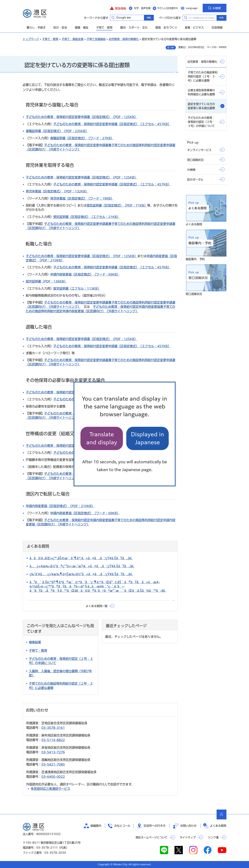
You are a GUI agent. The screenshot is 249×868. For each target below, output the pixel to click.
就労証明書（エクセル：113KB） (77, 288)
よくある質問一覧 (97, 606)
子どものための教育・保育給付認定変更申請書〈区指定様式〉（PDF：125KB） (82, 117)
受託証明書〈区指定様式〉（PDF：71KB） (117, 205)
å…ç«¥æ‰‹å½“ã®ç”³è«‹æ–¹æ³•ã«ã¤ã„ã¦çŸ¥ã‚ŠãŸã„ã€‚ (82, 566)
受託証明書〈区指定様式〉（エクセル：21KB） (87, 217)
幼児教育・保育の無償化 (124, 39)
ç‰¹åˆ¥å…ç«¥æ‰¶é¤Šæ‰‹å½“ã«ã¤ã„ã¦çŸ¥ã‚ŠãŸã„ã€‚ (81, 574)
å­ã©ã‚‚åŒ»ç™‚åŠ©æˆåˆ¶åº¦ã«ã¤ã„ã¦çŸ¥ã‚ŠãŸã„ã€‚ (81, 558)
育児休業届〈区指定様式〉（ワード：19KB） (82, 198)
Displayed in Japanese (147, 438)
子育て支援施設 (96, 39)
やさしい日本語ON (168, 8)
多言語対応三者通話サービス (50, 789)
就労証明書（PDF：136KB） (46, 281)
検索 (222, 18)
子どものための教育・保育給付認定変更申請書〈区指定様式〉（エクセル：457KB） (112, 124)
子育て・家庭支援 (72, 39)
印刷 (172, 48)
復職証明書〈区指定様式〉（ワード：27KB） (82, 138)
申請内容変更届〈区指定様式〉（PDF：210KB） (60, 506)
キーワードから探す (113, 17)
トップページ (31, 39)
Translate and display (102, 438)
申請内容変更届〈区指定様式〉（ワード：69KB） (85, 274)
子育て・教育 (50, 39)
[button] (118, 8)
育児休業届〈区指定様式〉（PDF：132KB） (57, 191)
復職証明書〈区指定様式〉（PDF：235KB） (57, 131)
